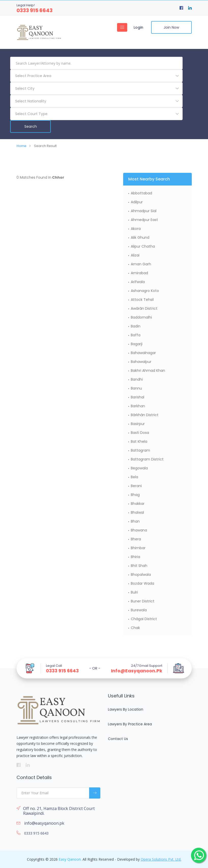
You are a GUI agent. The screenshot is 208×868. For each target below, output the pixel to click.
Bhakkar (138, 504)
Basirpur (138, 424)
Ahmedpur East (144, 220)
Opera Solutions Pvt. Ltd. (161, 859)
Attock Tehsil (142, 300)
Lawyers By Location (126, 709)
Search (31, 126)
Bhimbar (138, 548)
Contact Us (118, 739)
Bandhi (137, 379)
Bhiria (135, 557)
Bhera (136, 539)
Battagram (140, 450)
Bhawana (139, 530)
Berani (136, 486)
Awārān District (144, 308)
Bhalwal (137, 512)
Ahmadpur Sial (144, 211)
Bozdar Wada (142, 583)
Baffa (136, 335)
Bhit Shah (139, 566)
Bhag (135, 495)
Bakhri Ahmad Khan (148, 371)
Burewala (139, 610)
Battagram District (147, 459)
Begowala (139, 468)
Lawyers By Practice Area (130, 724)
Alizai (135, 255)
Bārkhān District (145, 415)
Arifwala (138, 282)
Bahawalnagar (143, 353)
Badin (136, 326)
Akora (136, 229)
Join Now (171, 27)
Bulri (134, 592)
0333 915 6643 (35, 10)
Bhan (135, 521)
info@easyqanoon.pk (137, 671)
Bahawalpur (141, 362)
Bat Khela (139, 441)
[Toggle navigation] (122, 27)
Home (21, 146)
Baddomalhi (141, 317)
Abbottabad (141, 193)
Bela (134, 477)
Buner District (143, 601)
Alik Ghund (140, 237)
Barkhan (138, 406)
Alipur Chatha (143, 246)
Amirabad (139, 273)
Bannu (136, 388)
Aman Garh (141, 264)
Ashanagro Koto (145, 291)
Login (138, 27)
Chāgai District (144, 619)
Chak (135, 628)
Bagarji (137, 344)
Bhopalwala (141, 575)
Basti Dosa (140, 433)
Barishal (138, 397)
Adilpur (137, 202)
